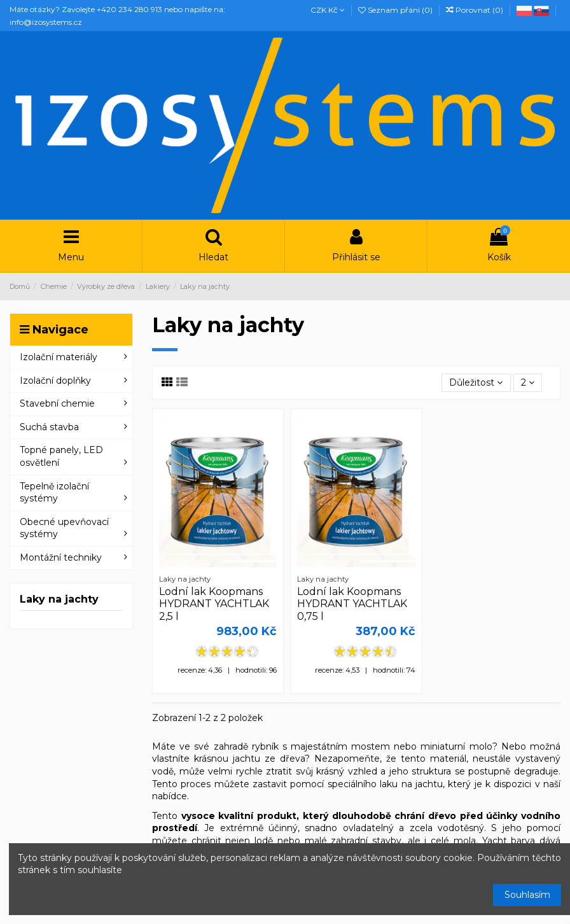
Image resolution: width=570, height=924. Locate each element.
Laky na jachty (59, 599)
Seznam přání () (396, 10)
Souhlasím (527, 895)
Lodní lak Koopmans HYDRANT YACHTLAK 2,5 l (214, 604)
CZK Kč (328, 10)
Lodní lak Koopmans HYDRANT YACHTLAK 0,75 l (352, 604)
